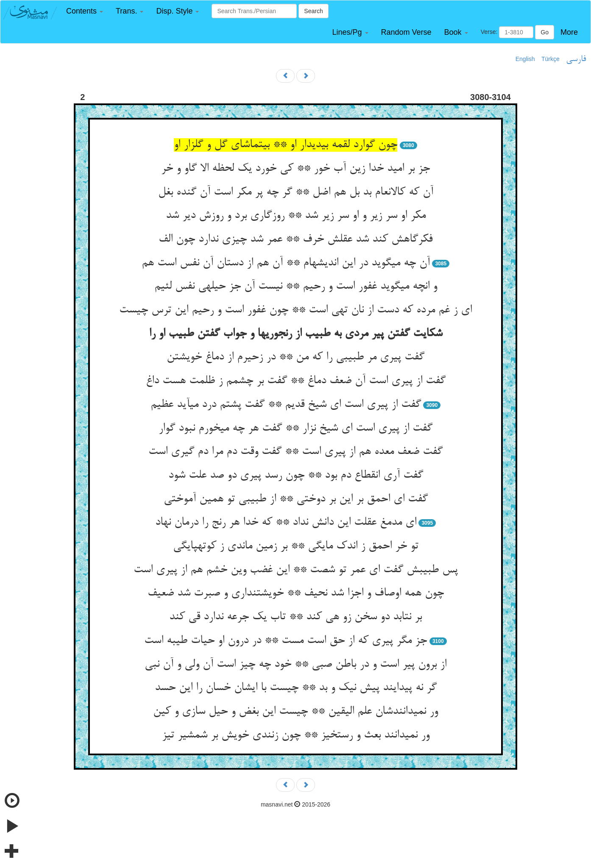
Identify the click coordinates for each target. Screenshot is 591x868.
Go (545, 32)
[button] (85, 11)
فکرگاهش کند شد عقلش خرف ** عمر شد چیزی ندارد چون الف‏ (295, 239)
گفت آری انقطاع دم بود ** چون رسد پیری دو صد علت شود (296, 476)
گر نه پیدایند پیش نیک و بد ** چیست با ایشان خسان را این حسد (296, 688)
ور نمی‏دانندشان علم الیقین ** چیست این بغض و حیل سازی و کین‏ (295, 712)
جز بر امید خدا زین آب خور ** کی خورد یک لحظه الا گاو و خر (295, 169)
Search (313, 11)
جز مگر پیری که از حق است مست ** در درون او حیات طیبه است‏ (286, 641)
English (525, 59)
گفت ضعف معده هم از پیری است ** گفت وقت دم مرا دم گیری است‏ (295, 452)
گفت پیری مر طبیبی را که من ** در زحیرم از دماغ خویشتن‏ (295, 357)
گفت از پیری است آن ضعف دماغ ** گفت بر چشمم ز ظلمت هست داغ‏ (296, 381)
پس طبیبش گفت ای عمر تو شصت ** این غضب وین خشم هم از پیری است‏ (296, 570)
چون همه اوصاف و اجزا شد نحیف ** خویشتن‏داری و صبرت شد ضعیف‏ (296, 593)
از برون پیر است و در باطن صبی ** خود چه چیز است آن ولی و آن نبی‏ (295, 665)
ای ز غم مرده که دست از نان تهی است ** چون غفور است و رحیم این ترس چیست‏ (295, 310)
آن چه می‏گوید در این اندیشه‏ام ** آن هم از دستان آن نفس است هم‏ (286, 263)
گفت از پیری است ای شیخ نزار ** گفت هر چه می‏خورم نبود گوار (295, 428)
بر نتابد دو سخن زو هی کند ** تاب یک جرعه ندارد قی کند (295, 617)
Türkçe (551, 59)
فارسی (576, 59)
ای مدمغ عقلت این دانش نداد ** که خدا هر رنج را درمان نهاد (286, 523)
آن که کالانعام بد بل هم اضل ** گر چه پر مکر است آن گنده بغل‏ (296, 192)
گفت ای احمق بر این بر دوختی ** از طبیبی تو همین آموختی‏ (296, 499)
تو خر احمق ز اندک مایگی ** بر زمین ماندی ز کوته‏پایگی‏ (296, 546)
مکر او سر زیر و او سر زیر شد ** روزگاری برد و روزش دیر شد (296, 216)
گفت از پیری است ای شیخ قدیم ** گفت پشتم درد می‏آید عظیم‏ (286, 405)
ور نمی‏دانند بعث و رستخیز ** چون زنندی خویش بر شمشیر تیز (296, 735)
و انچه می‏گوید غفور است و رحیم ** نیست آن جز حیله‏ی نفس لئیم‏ (296, 287)
